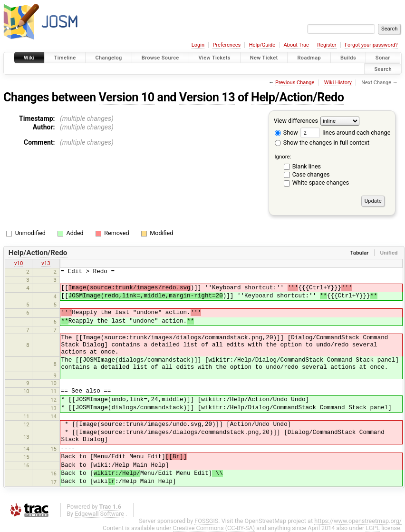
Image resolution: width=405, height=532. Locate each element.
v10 (19, 263)
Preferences (227, 45)
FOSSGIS (206, 521)
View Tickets (215, 58)
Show (286, 133)
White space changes (321, 182)
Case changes (311, 174)
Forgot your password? (371, 45)
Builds (348, 58)
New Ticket (264, 58)
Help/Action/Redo (297, 97)
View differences (296, 121)
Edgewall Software (99, 514)
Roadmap (309, 58)
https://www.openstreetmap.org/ (358, 521)
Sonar (383, 58)
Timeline (65, 58)
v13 (46, 263)
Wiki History (338, 83)
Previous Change (295, 83)
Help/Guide (262, 45)
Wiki (29, 58)
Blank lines (307, 166)
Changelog (108, 58)
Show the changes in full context (322, 143)
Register (327, 45)
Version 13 (207, 97)
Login (198, 45)
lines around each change (345, 133)
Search (383, 69)
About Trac (296, 45)
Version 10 (127, 97)
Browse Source (160, 58)
